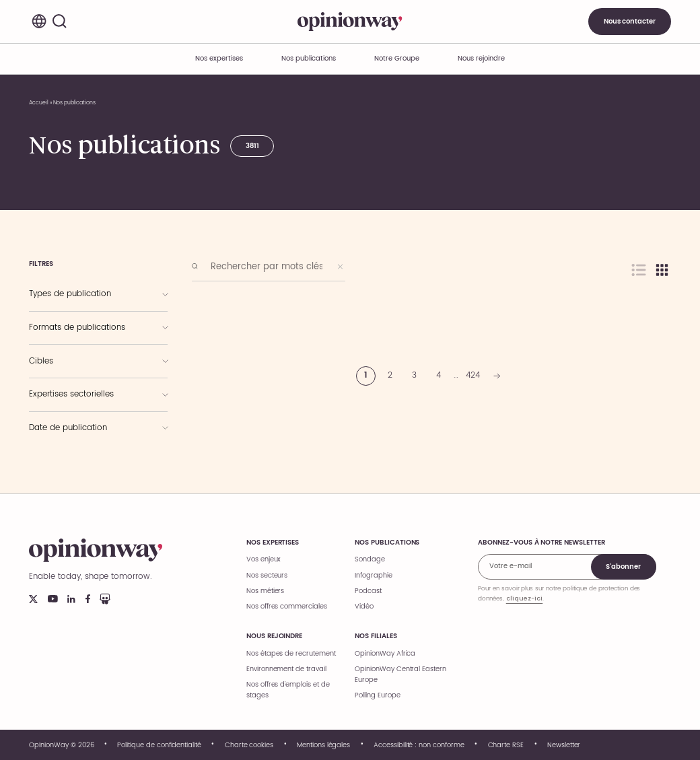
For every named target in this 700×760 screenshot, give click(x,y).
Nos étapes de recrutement (291, 654)
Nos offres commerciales (287, 607)
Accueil (39, 103)
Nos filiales (376, 636)
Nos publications (308, 59)
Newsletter (564, 745)
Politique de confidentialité (159, 745)
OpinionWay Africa (385, 654)
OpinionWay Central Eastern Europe (400, 675)
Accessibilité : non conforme (419, 745)
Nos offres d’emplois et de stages (288, 690)
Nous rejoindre (274, 636)
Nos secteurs (267, 576)
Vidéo (364, 607)
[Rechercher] (60, 22)
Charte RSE (506, 745)
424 (473, 375)
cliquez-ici (524, 598)
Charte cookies (249, 745)
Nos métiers (265, 591)
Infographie (373, 576)
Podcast (368, 591)
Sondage (370, 559)
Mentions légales (323, 745)
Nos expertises (273, 543)
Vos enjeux (264, 559)
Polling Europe (377, 695)
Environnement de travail (286, 669)
